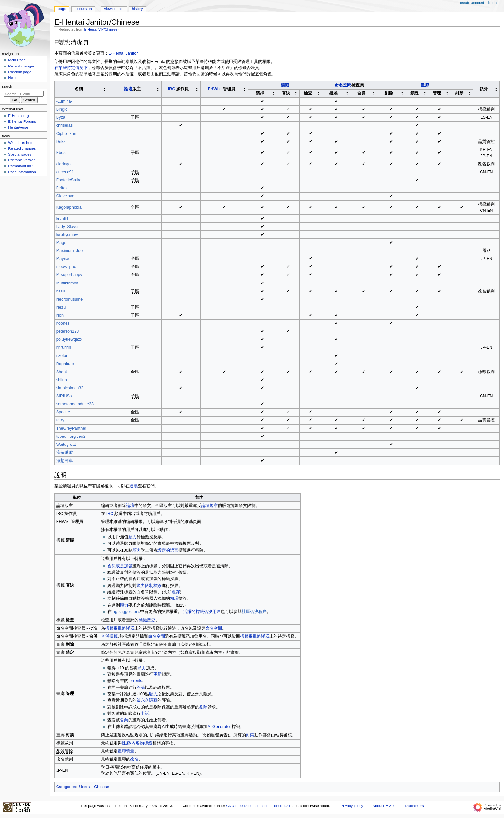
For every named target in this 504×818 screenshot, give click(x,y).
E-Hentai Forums (22, 121)
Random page (20, 72)
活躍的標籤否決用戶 (201, 612)
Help (12, 78)
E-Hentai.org (18, 116)
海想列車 (65, 461)
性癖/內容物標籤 (137, 743)
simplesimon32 (70, 388)
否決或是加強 (120, 566)
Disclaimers (414, 806)
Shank (62, 372)
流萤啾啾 (65, 453)
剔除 (203, 707)
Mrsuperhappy (69, 275)
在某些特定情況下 (71, 68)
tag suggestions (126, 612)
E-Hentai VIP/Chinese (101, 29)
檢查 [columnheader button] (308, 93)
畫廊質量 (126, 751)
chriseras (64, 125)
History (138, 9)
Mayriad (63, 259)
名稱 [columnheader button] (79, 89)
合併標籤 (109, 636)
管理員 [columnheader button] (221, 89)
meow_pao (66, 267)
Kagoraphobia (69, 207)
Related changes (22, 148)
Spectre (63, 412)
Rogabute (65, 364)
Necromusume (70, 299)
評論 (141, 688)
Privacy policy (352, 806)
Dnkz (61, 142)
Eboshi (63, 153)
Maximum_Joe (70, 251)
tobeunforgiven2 (71, 436)
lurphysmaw (67, 235)
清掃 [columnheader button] (260, 93)
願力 (132, 537)
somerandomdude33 (75, 404)
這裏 (134, 486)
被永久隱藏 (147, 700)
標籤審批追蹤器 (120, 628)
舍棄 (124, 720)
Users (84, 787)
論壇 (128, 89)
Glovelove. (66, 196)
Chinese (102, 787)
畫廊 (425, 85)
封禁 (250, 735)
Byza (61, 117)
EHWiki (215, 89)
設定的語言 (168, 550)
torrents (135, 681)
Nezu (61, 307)
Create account (472, 3)
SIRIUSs (64, 396)
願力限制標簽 (149, 586)
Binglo (62, 109)
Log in (492, 3)
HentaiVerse (18, 127)
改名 (134, 759)
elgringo (63, 164)
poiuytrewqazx (69, 339)
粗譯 (176, 592)
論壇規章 (210, 506)
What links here (21, 143)
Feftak (62, 188)
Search (7, 86)
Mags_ (62, 243)
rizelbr (62, 356)
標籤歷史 (147, 620)
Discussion (83, 9)
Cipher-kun (66, 134)
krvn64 (62, 219)
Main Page (17, 60)
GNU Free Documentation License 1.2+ (258, 806)
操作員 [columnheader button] (178, 89)
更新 (157, 674)
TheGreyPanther (71, 428)
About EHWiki (384, 806)
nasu (61, 291)
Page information (22, 172)
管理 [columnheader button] (437, 93)
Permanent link (20, 166)
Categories (66, 787)
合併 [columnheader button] (361, 93)
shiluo (62, 380)
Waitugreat (66, 445)
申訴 (145, 714)
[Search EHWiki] (24, 94)
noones (63, 323)
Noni (60, 315)
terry (60, 420)
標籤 (285, 85)
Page (62, 9)
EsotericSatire (69, 180)
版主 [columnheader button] (132, 89)
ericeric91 (65, 172)
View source (114, 9)
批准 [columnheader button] (334, 93)
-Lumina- (64, 101)
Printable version (22, 160)
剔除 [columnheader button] (389, 93)
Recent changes (21, 66)
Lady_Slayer (68, 227)
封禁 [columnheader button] (459, 93)
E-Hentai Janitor (123, 53)
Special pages (20, 154)
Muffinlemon (67, 283)
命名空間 (343, 85)
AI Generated (219, 727)
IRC (172, 89)
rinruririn (64, 347)
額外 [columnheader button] (484, 89)
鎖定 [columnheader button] (415, 93)
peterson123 (68, 331)
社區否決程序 (254, 612)
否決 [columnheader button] (286, 93)
